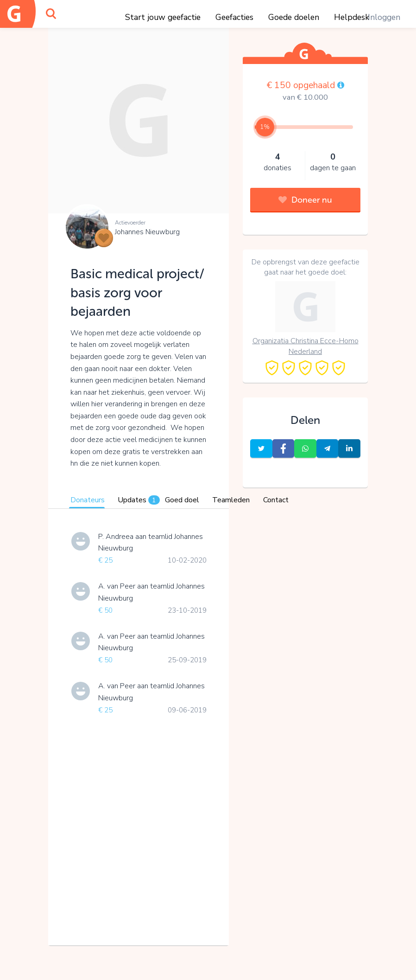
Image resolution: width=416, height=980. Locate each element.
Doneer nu (305, 200)
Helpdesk (352, 17)
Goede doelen (294, 17)
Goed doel (182, 500)
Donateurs (88, 500)
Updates (139, 500)
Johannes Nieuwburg (147, 232)
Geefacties (234, 17)
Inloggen (384, 17)
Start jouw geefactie (163, 17)
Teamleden (231, 500)
